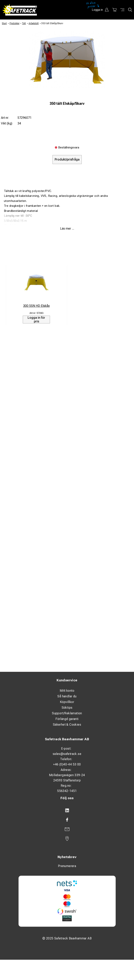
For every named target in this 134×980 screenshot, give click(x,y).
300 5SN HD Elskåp (36, 306)
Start (4, 23)
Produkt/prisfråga (67, 159)
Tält (24, 23)
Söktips (67, 708)
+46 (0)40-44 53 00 (67, 764)
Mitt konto (67, 691)
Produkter (14, 23)
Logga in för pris (36, 320)
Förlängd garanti (67, 719)
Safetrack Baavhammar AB (67, 739)
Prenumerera (67, 866)
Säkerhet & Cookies (67, 725)
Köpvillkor (67, 702)
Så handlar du (67, 696)
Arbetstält (34, 23)
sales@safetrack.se (67, 754)
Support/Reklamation (67, 713)
